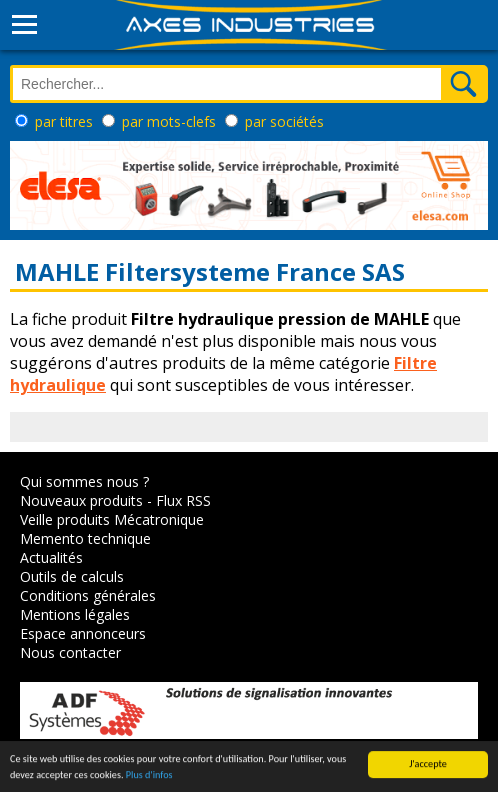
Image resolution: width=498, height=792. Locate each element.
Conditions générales (88, 595)
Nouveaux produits (81, 500)
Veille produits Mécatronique (112, 519)
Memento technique (85, 538)
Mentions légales (75, 614)
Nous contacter (70, 652)
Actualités (51, 557)
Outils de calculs (72, 576)
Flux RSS (183, 500)
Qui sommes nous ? (84, 481)
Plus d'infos (149, 775)
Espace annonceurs (83, 633)
